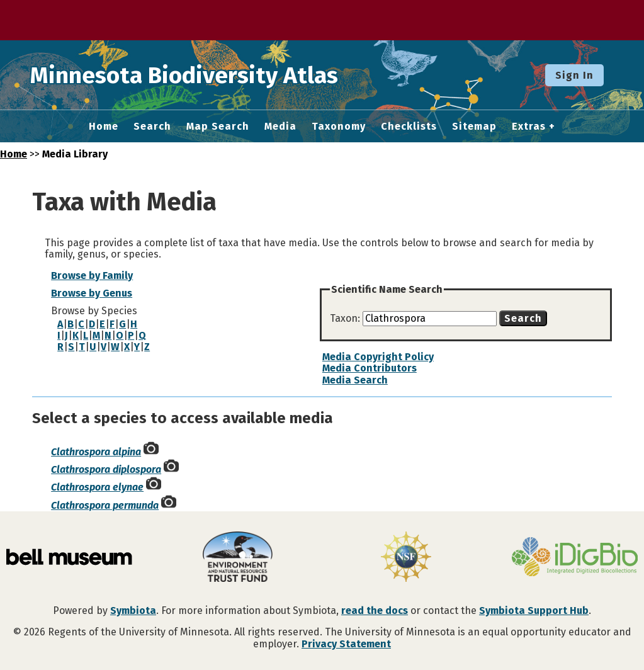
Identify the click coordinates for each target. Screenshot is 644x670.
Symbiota (133, 610)
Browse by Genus (92, 293)
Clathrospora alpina (96, 452)
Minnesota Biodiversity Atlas (196, 75)
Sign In (574, 75)
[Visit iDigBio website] (575, 558)
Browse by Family (92, 275)
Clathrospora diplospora (106, 469)
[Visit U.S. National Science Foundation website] (407, 558)
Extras (529, 127)
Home (104, 127)
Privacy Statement (346, 644)
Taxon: (346, 318)
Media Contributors (370, 368)
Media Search (355, 380)
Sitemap (474, 127)
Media (280, 127)
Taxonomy (339, 127)
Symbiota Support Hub (534, 610)
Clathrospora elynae (97, 487)
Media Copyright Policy (378, 357)
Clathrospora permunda (105, 505)
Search (152, 127)
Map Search (218, 127)
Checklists (409, 127)
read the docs (375, 610)
